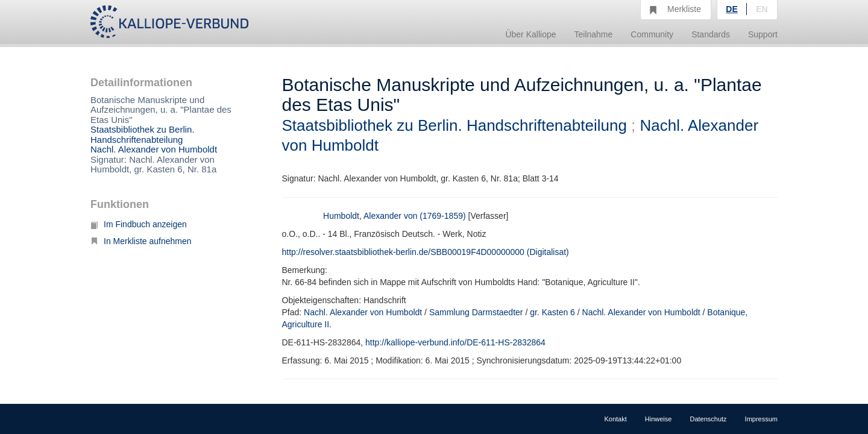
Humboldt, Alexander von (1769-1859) (395, 216)
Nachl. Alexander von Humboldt (154, 149)
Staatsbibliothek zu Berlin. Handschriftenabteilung (143, 134)
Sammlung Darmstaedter (476, 312)
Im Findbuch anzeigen (139, 224)
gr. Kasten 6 (552, 312)
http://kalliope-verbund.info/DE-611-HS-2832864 (455, 342)
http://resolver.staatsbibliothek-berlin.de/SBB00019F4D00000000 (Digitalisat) (426, 252)
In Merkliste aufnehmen (141, 241)
